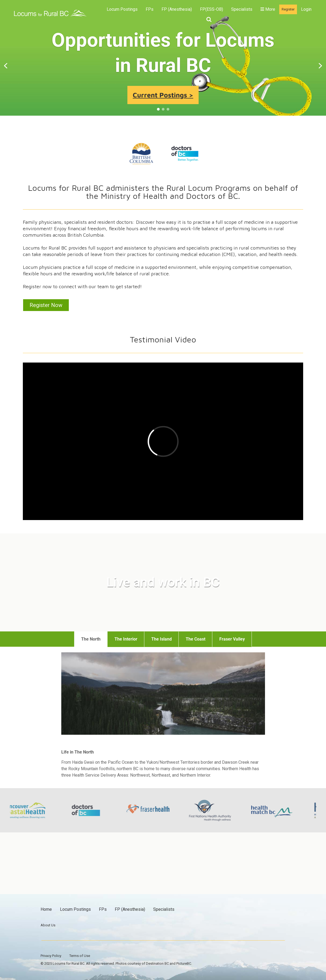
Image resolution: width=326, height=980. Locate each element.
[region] (163, 66)
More (268, 9)
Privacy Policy (51, 956)
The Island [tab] (162, 639)
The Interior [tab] (126, 639)
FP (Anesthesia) (177, 9)
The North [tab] (91, 639)
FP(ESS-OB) (212, 9)
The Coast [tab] (196, 639)
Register (288, 9)
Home (46, 909)
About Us (48, 925)
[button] (6, 66)
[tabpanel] (163, 718)
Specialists (242, 9)
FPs (150, 9)
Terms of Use (80, 956)
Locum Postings (122, 9)
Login (306, 9)
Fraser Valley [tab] (232, 639)
